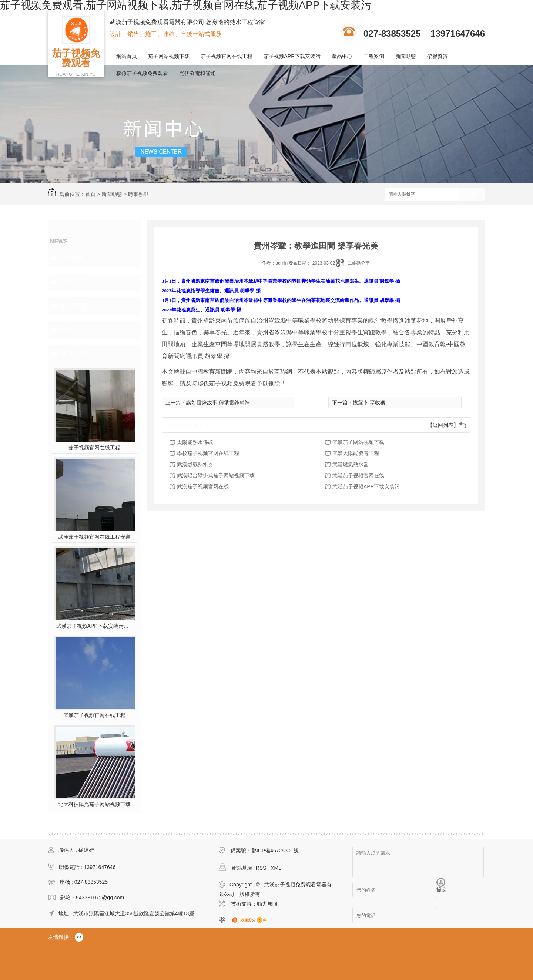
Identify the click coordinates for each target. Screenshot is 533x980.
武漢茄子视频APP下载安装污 (366, 486)
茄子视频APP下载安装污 (292, 56)
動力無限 (267, 904)
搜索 (472, 195)
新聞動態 (406, 56)
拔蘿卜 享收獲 (369, 403)
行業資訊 (73, 282)
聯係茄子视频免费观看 (142, 73)
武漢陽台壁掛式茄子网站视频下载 (216, 475)
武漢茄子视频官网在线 (358, 475)
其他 (66, 329)
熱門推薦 (73, 353)
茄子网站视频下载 (169, 56)
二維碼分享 (359, 263)
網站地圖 (242, 868)
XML (276, 868)
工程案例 (374, 56)
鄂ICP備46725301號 (275, 851)
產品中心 (342, 56)
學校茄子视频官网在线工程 (208, 453)
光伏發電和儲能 (197, 73)
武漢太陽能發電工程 (356, 453)
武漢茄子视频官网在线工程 (94, 715)
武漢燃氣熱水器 (195, 464)
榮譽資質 (438, 56)
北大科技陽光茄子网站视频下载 (94, 804)
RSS (262, 868)
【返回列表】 (443, 425)
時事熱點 (138, 194)
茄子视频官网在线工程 (227, 56)
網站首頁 (127, 56)
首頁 (90, 194)
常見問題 (73, 306)
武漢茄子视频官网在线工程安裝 (94, 537)
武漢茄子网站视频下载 (358, 442)
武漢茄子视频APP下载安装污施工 (95, 626)
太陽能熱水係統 (195, 442)
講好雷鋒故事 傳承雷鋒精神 (218, 403)
